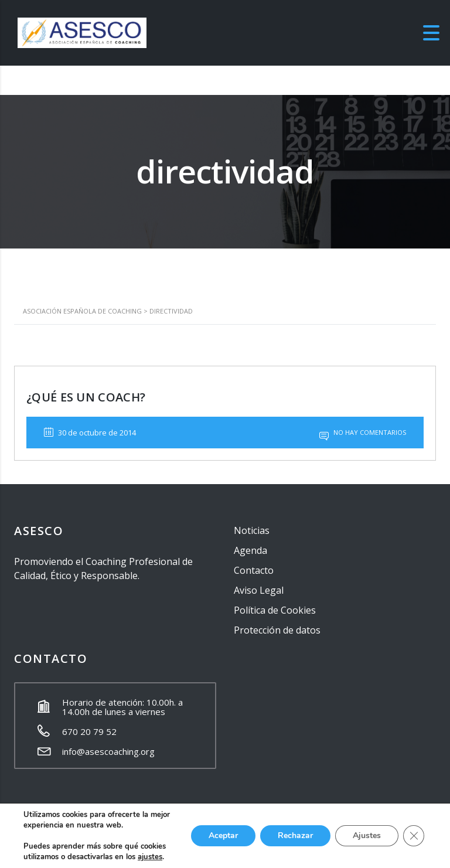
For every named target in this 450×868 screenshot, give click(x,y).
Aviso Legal (259, 590)
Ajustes (367, 835)
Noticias (252, 530)
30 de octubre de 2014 (90, 433)
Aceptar (223, 835)
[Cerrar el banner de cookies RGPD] (414, 836)
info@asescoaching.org (108, 751)
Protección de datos (277, 630)
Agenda (250, 550)
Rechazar (295, 835)
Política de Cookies (275, 610)
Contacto (254, 570)
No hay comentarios (363, 432)
